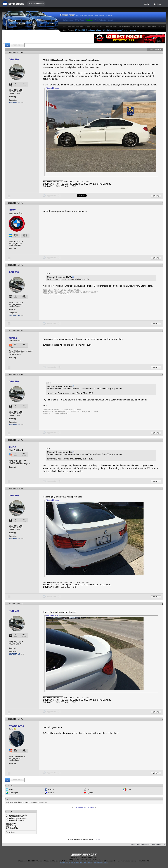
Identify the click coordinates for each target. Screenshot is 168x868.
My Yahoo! (90, 793)
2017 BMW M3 (15, 102)
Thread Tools (154, 49)
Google (128, 789)
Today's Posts (100, 20)
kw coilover (33, 802)
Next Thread (90, 807)
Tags (7, 799)
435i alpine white (11, 802)
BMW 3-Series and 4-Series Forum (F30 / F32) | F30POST (80, 26)
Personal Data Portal (101, 863)
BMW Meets (80, 20)
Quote (156, 196)
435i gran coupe (23, 802)
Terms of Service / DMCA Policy (82, 863)
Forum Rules (10, 832)
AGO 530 (14, 59)
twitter (11, 789)
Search (110, 20)
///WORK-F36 (16, 726)
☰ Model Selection (36, 4)
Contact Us (135, 844)
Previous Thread (79, 807)
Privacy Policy (65, 863)
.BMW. (12, 210)
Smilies (8, 825)
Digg (88, 789)
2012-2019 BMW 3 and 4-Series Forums (115, 26)
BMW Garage (68, 20)
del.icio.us (51, 793)
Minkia (13, 338)
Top (164, 844)
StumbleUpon (13, 793)
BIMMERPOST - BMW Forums (151, 844)
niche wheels (42, 802)
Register (157, 4)
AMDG (12, 447)
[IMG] (8, 827)
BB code (9, 824)
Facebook (51, 789)
